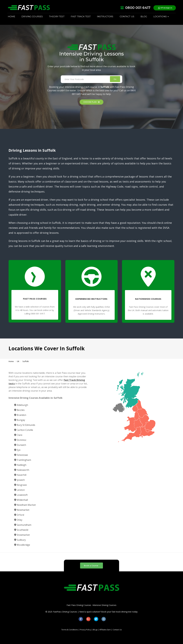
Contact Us (117, 630)
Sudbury (20, 540)
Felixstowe (21, 455)
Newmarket (22, 510)
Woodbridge (22, 545)
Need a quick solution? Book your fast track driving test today (108, 612)
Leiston (20, 490)
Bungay (20, 420)
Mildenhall (21, 500)
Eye (17, 450)
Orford (19, 515)
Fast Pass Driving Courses (79, 605)
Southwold (21, 530)
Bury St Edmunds (25, 425)
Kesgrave (21, 485)
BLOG (145, 19)
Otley (18, 520)
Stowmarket (22, 535)
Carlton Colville (24, 430)
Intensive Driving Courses (104, 605)
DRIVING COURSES (34, 19)
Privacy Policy (85, 630)
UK (18, 361)
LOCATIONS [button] (162, 19)
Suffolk (26, 361)
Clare (18, 435)
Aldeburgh (21, 405)
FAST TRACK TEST (82, 19)
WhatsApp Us (164, 8)
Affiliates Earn (105, 630)
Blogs (95, 630)
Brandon (20, 415)
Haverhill (20, 475)
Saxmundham (23, 525)
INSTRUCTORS (107, 19)
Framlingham (23, 460)
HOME (13, 19)
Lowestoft (21, 495)
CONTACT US (128, 19)
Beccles (19, 410)
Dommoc (20, 440)
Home (11, 361)
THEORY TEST (58, 19)
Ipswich (20, 480)
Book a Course (91, 566)
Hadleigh (20, 465)
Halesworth (22, 470)
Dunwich (20, 445)
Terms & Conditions (70, 630)
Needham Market (25, 505)
